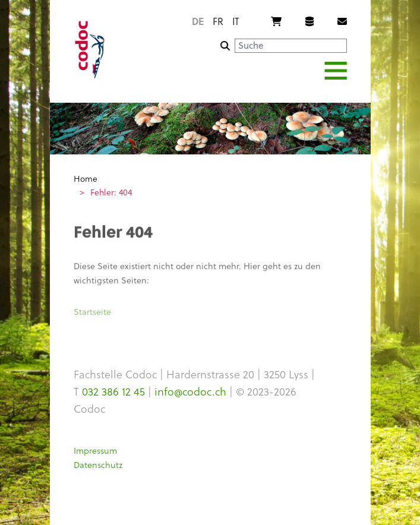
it (236, 21)
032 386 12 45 (113, 391)
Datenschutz (98, 465)
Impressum (95, 450)
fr (218, 21)
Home (86, 178)
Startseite (92, 314)
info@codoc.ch (190, 391)
